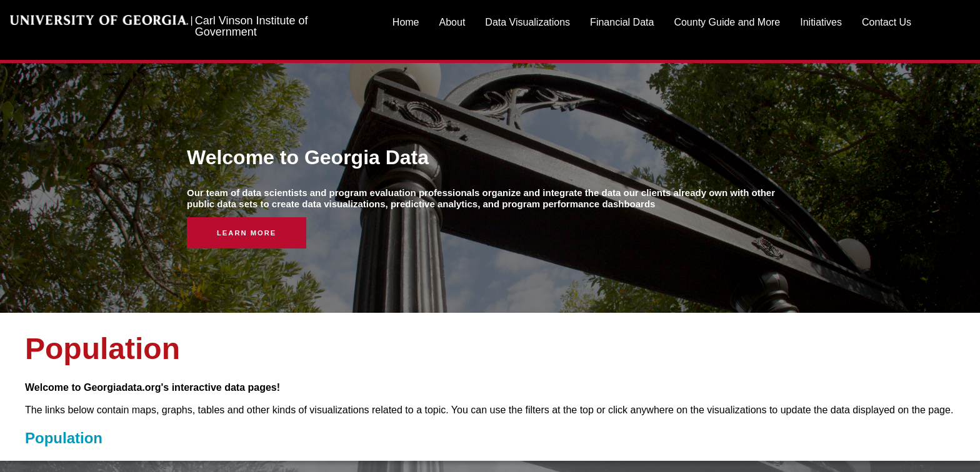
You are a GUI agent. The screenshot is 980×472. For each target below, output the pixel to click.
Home (406, 22)
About (452, 22)
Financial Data (622, 22)
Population (64, 438)
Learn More (247, 233)
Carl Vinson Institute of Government (252, 26)
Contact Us (887, 22)
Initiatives (821, 22)
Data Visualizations (527, 22)
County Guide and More (727, 22)
